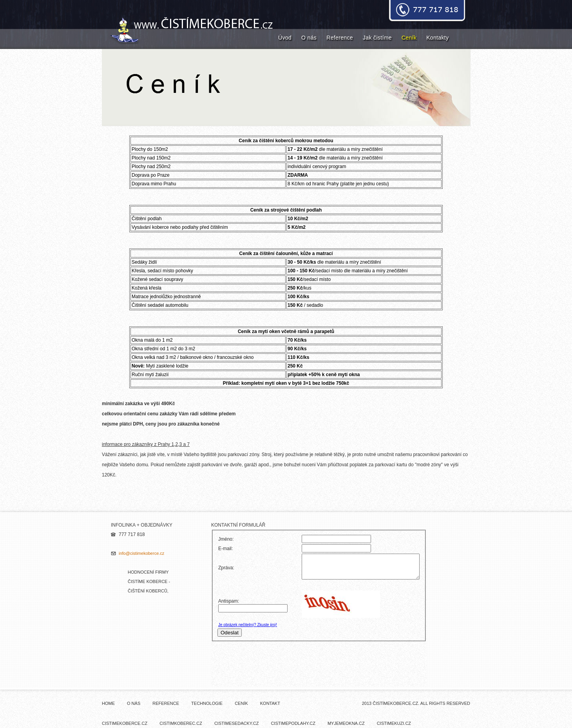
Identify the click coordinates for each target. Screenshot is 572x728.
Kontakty (437, 38)
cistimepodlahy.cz (293, 723)
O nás (309, 38)
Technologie (207, 703)
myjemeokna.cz (346, 723)
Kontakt (270, 703)
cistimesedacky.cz (237, 723)
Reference (340, 38)
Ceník (409, 38)
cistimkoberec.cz (181, 723)
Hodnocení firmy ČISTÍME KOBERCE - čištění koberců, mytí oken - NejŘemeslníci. (149, 591)
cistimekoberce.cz (125, 723)
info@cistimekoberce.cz (141, 553)
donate (427, 11)
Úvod (285, 38)
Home (108, 703)
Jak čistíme (377, 38)
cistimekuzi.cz (394, 723)
